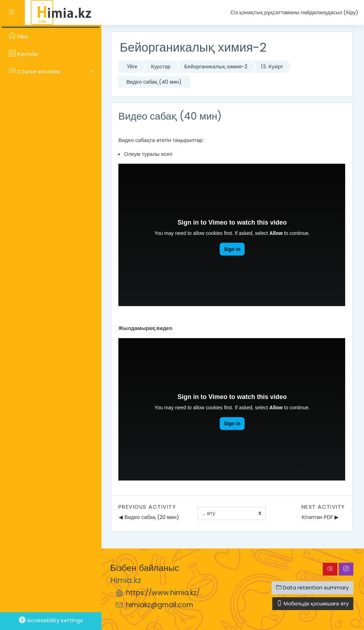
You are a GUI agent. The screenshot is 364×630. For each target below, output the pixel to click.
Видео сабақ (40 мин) (154, 82)
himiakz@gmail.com (160, 605)
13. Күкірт (272, 66)
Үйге (132, 66)
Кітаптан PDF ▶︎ (320, 517)
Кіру (351, 12)
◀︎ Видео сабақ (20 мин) (149, 517)
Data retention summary (312, 587)
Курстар (161, 66)
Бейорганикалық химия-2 (216, 66)
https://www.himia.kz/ (163, 593)
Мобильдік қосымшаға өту (313, 603)
